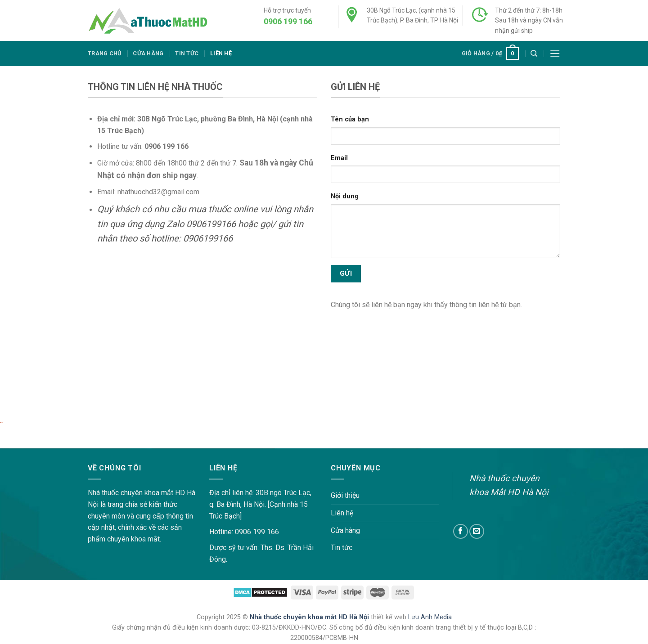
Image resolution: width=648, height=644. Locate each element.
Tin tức (187, 53)
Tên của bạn (350, 119)
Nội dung (345, 196)
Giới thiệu (345, 495)
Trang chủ (104, 53)
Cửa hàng (148, 53)
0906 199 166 (288, 21)
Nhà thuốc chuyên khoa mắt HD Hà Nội (310, 617)
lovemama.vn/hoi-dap (34, 443)
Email (339, 158)
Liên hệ (221, 53)
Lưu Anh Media (430, 617)
